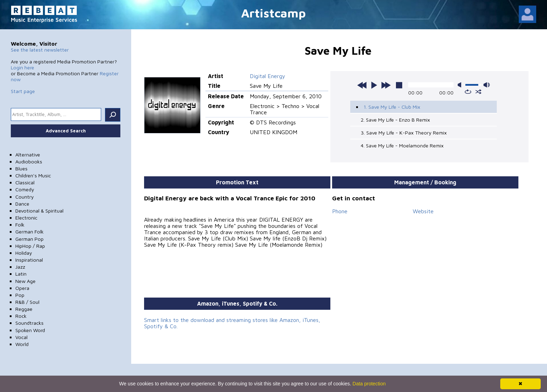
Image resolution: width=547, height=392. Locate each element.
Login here (23, 67)
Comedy (25, 189)
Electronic (26, 218)
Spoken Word (30, 330)
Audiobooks (29, 162)
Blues (21, 168)
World (22, 344)
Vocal (21, 337)
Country (25, 197)
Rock (21, 316)
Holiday (24, 253)
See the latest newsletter (40, 50)
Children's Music (33, 175)
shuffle (478, 92)
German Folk (29, 232)
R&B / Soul (27, 302)
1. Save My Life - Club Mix (392, 107)
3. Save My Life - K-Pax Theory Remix (404, 133)
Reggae (24, 309)
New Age (25, 281)
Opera (22, 288)
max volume (487, 85)
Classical (25, 182)
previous (362, 85)
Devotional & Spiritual (39, 211)
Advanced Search (66, 131)
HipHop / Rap (30, 246)
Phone (340, 211)
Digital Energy (268, 76)
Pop (20, 295)
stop (399, 85)
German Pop (29, 239)
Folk (20, 225)
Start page (23, 91)
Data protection (369, 384)
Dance (22, 204)
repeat (468, 92)
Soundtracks (29, 323)
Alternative (28, 155)
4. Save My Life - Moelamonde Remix (402, 145)
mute (461, 85)
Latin (21, 274)
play (374, 85)
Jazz (20, 267)
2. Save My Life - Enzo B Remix (395, 120)
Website (423, 211)
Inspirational (29, 260)
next (386, 85)
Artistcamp (273, 13)
